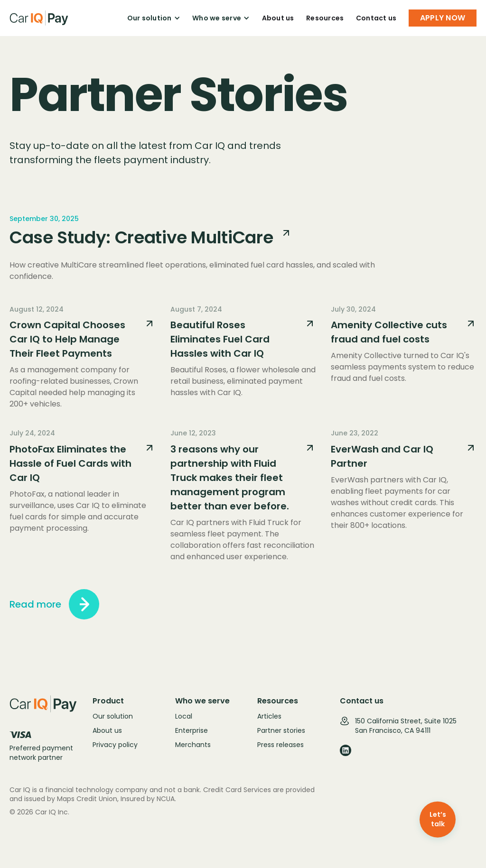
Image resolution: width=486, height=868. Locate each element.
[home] (39, 18)
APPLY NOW (443, 18)
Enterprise (192, 730)
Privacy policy (115, 745)
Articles (269, 716)
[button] (154, 18)
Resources (325, 18)
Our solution (113, 716)
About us (278, 18)
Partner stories (281, 730)
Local (184, 716)
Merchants (193, 745)
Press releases (280, 745)
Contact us (376, 18)
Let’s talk (438, 819)
